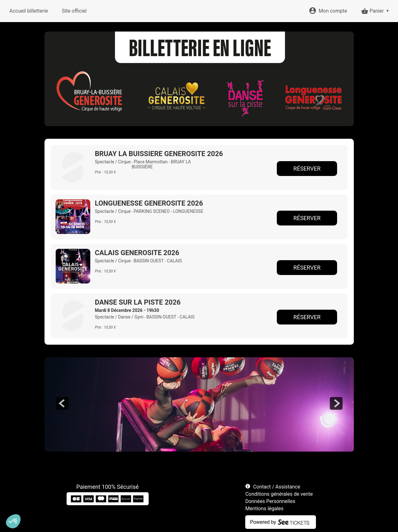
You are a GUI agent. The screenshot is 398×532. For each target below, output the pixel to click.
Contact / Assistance (277, 487)
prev (62, 403)
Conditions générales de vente (279, 494)
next (336, 403)
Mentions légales (264, 509)
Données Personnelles (270, 501)
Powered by (263, 522)
